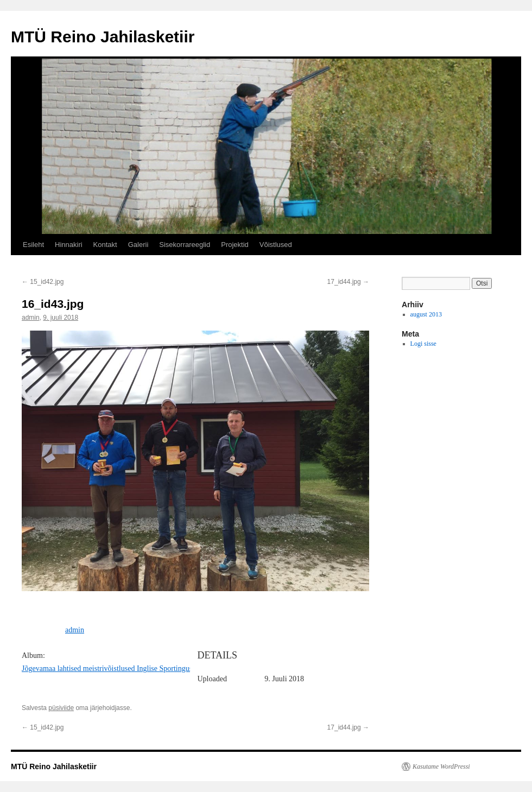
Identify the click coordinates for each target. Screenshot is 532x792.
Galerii (138, 245)
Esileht (33, 245)
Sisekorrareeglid (185, 245)
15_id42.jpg (43, 282)
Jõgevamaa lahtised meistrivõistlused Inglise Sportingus (107, 669)
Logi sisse (423, 344)
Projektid (235, 245)
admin (31, 318)
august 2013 (426, 314)
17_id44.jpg (348, 282)
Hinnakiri (69, 245)
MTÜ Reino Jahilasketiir (103, 37)
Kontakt (105, 245)
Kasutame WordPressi (441, 766)
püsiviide (61, 708)
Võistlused (276, 245)
